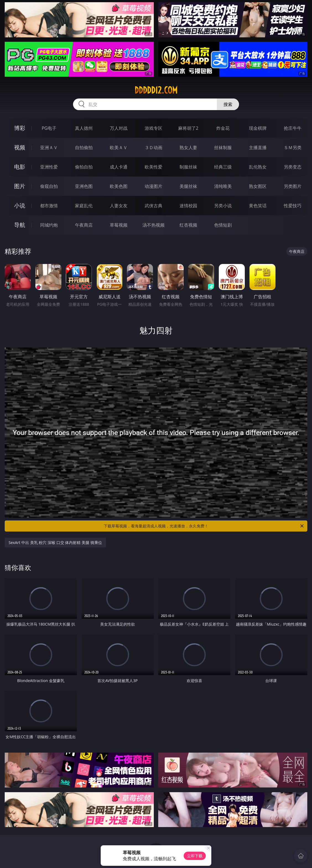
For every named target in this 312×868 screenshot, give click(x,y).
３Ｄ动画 (154, 147)
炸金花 (223, 128)
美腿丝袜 (188, 186)
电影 (20, 167)
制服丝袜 (188, 167)
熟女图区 (258, 186)
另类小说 (223, 206)
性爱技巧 (293, 206)
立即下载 (195, 856)
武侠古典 (154, 206)
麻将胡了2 (188, 128)
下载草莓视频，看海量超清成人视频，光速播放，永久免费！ (204, 526)
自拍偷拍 (84, 147)
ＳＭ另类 (293, 147)
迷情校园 (188, 206)
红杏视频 (188, 225)
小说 (20, 205)
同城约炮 (49, 225)
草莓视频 (119, 225)
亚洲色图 (84, 186)
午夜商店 (84, 225)
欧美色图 (119, 186)
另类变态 (293, 167)
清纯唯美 (223, 186)
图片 (20, 186)
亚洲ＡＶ (49, 147)
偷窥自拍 (49, 186)
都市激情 (49, 206)
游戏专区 (154, 128)
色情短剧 (223, 225)
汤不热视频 (154, 225)
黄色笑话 (258, 206)
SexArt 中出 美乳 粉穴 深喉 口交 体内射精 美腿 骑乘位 (55, 542)
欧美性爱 (154, 167)
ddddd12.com (156, 90)
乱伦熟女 (258, 167)
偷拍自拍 (84, 167)
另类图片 (293, 186)
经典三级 (223, 167)
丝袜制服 (223, 147)
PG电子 (49, 128)
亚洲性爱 (49, 167)
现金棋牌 (258, 128)
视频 (20, 147)
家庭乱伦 (84, 206)
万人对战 (119, 128)
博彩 (20, 128)
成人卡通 (119, 167)
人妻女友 (119, 206)
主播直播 (258, 147)
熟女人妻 (188, 147)
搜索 (228, 104)
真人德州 (84, 128)
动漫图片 (154, 186)
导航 (20, 225)
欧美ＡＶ (119, 147)
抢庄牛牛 (293, 128)
